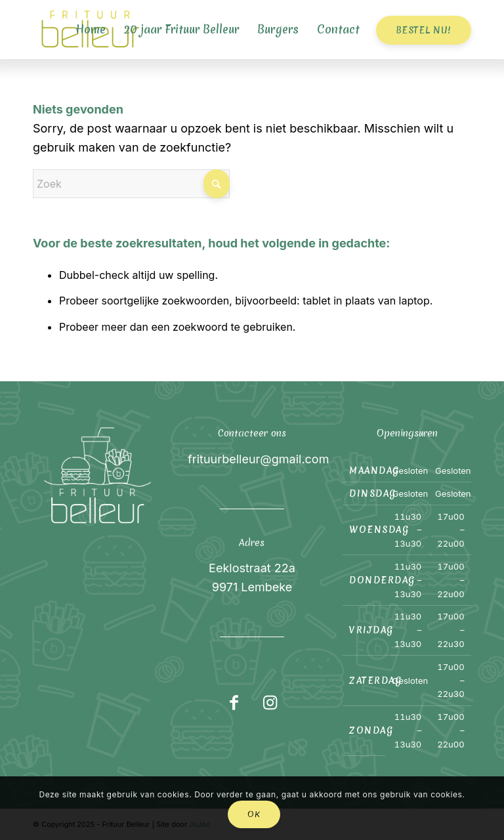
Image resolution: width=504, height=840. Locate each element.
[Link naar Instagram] (270, 703)
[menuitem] (88, 30)
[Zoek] (131, 184)
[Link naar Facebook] (234, 703)
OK (254, 814)
